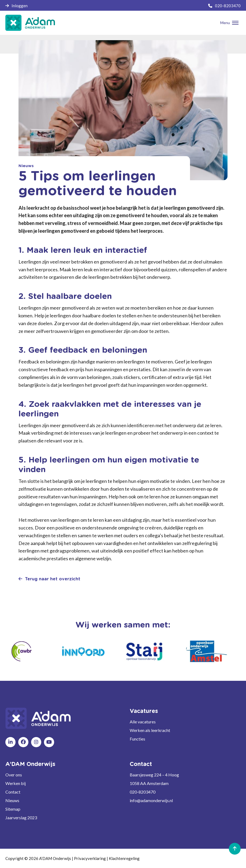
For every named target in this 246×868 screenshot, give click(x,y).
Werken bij (16, 783)
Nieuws (12, 800)
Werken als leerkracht (150, 730)
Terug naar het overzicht (49, 579)
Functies (137, 739)
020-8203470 (224, 6)
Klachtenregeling (124, 858)
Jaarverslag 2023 (21, 818)
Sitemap (13, 809)
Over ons (14, 775)
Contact (13, 792)
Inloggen (16, 6)
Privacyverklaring (90, 858)
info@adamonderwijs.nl (151, 800)
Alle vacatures (143, 722)
